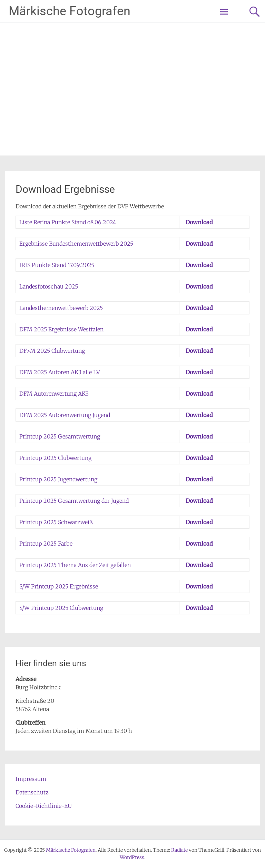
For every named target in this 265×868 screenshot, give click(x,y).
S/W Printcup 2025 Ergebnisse (59, 586)
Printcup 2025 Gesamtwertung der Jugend (74, 501)
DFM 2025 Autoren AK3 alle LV (60, 372)
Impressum (31, 779)
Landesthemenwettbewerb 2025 (61, 308)
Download (199, 222)
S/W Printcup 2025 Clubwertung (61, 608)
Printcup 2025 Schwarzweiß (56, 522)
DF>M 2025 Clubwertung (52, 351)
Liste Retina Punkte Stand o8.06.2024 (68, 222)
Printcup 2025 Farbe (46, 544)
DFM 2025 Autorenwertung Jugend (65, 415)
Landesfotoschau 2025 (49, 286)
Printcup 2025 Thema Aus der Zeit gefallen (75, 565)
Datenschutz (32, 792)
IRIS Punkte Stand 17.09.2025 (57, 265)
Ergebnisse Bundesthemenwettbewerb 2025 (76, 244)
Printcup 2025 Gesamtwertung (60, 436)
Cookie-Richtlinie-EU (44, 806)
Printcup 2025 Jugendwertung (58, 479)
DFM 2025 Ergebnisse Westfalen (61, 329)
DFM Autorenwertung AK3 (54, 394)
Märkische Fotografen (70, 11)
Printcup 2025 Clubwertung (55, 458)
